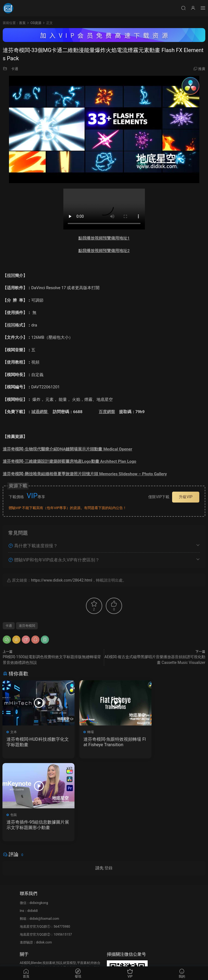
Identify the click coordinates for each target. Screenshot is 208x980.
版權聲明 (26, 914)
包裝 (153, 732)
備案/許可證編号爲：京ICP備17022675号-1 (104, 958)
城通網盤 (40, 412)
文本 (14, 732)
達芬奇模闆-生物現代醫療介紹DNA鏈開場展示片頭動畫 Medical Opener (67, 449)
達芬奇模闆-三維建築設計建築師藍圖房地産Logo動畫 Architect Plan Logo (69, 461)
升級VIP (186, 497)
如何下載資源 (30, 899)
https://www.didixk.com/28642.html (61, 580)
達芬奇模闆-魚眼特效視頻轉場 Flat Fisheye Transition (103, 742)
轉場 (83, 732)
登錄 (108, 786)
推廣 (202, 69)
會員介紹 (26, 906)
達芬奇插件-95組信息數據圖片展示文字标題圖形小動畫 (172, 742)
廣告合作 (26, 922)
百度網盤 (107, 412)
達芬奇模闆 (27, 626)
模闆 (11, 276)
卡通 (15, 69)
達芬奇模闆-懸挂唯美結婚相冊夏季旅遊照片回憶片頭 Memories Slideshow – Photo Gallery (85, 474)
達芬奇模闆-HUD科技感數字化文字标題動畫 (34, 742)
